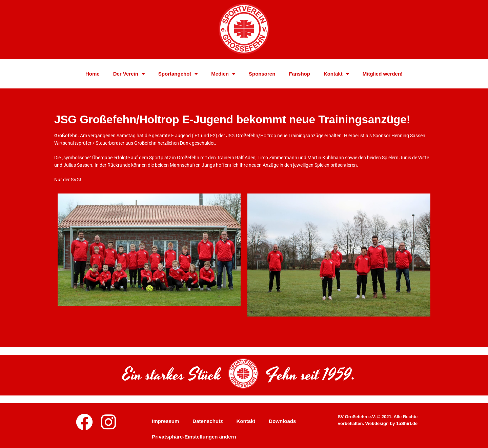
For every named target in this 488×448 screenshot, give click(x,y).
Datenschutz (208, 421)
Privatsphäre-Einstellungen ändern (194, 437)
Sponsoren (262, 76)
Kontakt (336, 76)
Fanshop (299, 76)
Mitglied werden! (383, 76)
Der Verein (129, 76)
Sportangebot (178, 76)
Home (93, 76)
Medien (223, 76)
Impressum (165, 421)
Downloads (282, 421)
